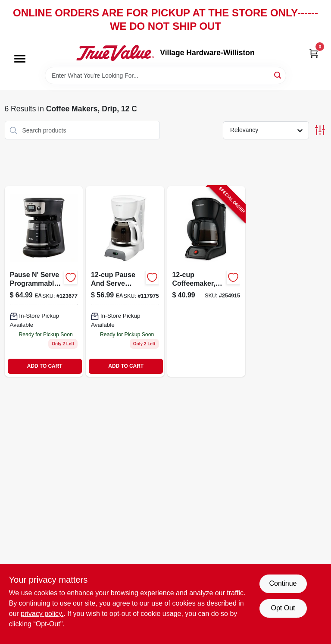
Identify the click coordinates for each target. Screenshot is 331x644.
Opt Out (283, 608)
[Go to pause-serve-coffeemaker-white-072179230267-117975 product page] (125, 281)
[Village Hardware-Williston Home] (115, 53)
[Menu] (20, 59)
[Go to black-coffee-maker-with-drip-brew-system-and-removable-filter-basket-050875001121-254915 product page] (206, 281)
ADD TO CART (45, 366)
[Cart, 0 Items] (314, 53)
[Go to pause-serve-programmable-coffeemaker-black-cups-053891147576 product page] (44, 281)
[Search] (278, 75)
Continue (283, 583)
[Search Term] (165, 76)
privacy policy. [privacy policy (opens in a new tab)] (42, 614)
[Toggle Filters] (320, 130)
